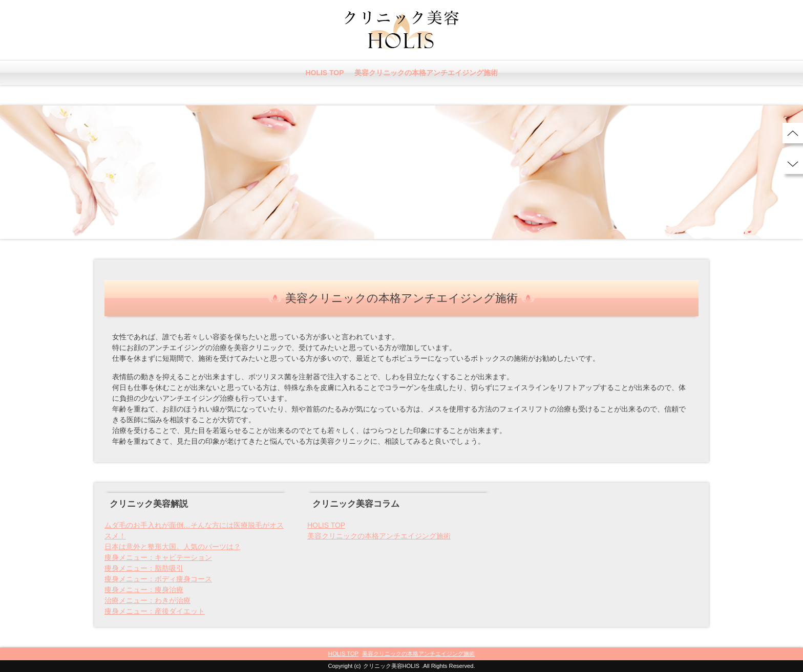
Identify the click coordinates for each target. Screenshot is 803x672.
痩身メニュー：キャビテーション (158, 557)
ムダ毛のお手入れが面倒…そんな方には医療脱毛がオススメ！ (194, 530)
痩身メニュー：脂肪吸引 (144, 568)
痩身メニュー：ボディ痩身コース (158, 579)
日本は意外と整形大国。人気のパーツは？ (173, 547)
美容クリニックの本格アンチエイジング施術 (426, 73)
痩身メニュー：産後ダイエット (155, 611)
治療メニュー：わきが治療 (147, 600)
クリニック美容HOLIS (392, 666)
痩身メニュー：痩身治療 (144, 590)
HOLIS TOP (324, 73)
